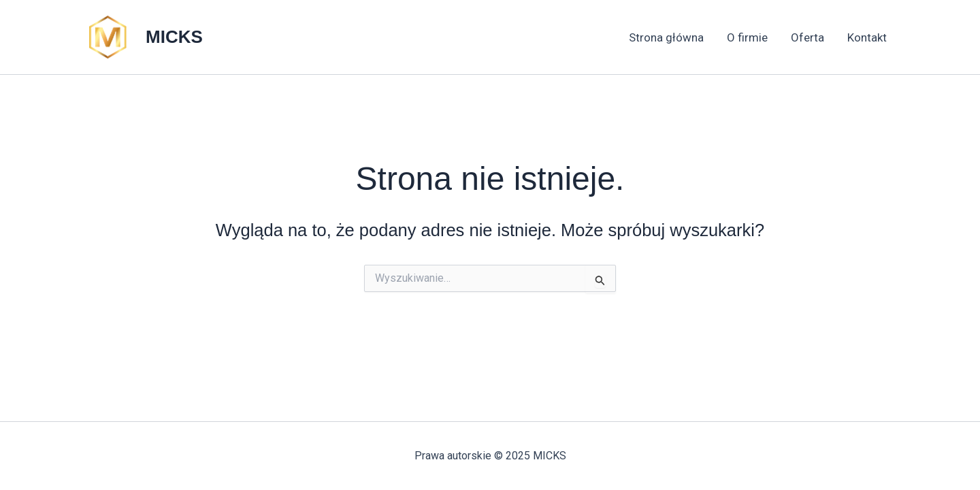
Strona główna (666, 37)
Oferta (807, 37)
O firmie (747, 37)
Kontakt (867, 37)
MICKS (174, 37)
